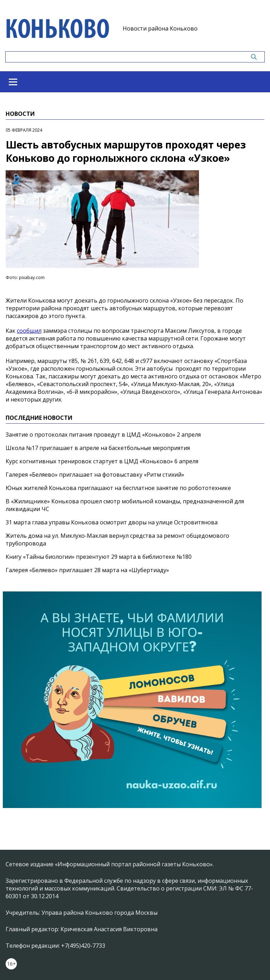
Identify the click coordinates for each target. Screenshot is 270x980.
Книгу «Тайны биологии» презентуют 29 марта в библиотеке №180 (99, 557)
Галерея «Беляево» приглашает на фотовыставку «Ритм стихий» (95, 475)
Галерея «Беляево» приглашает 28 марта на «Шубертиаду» (87, 570)
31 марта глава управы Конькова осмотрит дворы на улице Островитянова (112, 522)
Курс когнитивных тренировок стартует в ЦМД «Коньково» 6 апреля (102, 461)
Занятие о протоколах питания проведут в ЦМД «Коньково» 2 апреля (103, 435)
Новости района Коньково (160, 28)
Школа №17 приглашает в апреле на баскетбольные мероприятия (98, 448)
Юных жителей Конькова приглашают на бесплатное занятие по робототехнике (118, 488)
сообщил (29, 331)
